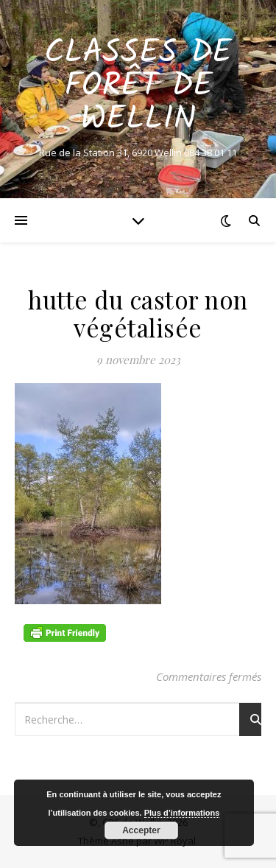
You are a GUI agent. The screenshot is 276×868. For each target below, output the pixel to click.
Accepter (141, 830)
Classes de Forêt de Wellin (138, 87)
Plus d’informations (182, 813)
